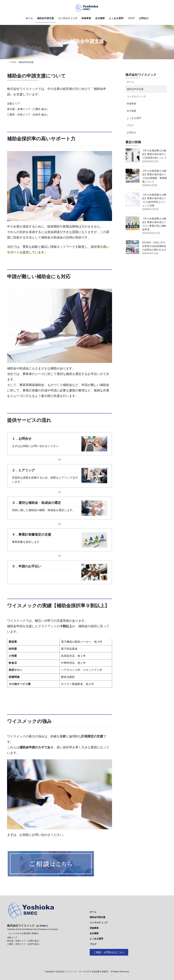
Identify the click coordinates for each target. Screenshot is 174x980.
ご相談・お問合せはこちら (110, 952)
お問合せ (131, 132)
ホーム (130, 82)
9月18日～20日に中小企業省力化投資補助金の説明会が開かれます (154, 246)
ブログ (130, 125)
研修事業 (131, 104)
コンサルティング (136, 96)
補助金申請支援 (135, 89)
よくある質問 (134, 118)
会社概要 (131, 111)
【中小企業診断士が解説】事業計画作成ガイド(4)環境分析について (154, 154)
